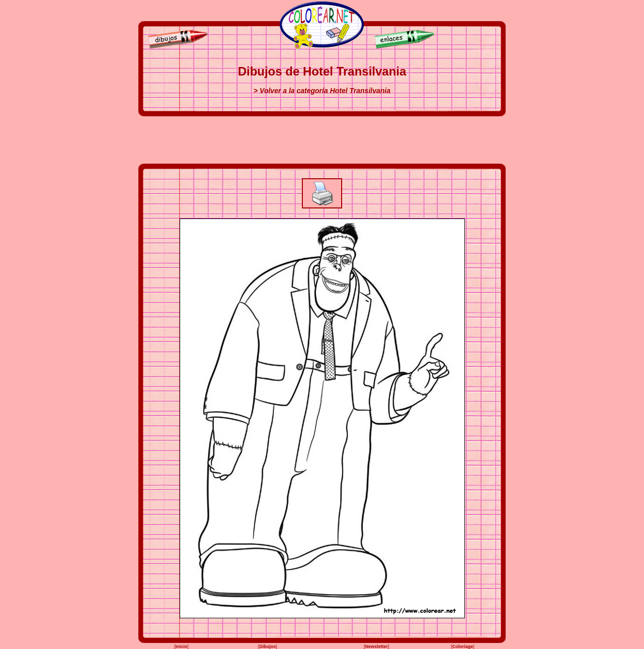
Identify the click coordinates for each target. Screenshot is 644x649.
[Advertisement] (322, 140)
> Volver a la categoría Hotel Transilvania (322, 91)
